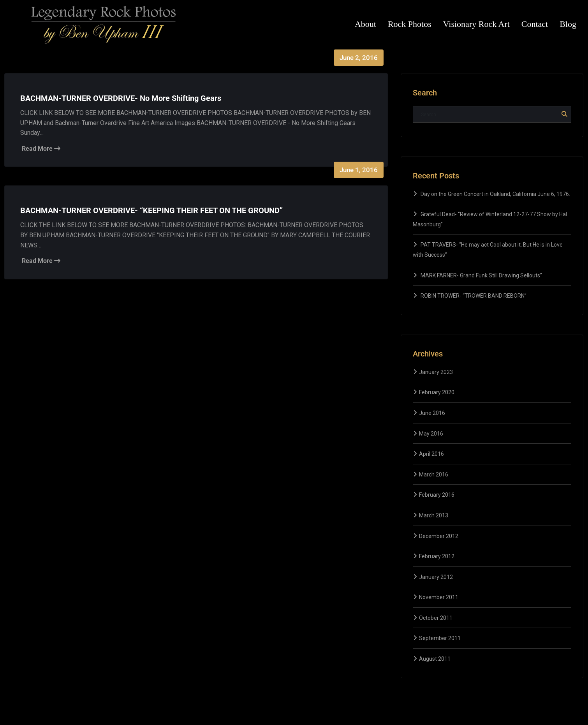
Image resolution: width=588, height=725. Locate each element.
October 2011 (436, 618)
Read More (41, 149)
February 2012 (437, 556)
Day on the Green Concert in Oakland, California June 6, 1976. (495, 194)
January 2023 (436, 372)
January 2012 (436, 577)
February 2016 (437, 495)
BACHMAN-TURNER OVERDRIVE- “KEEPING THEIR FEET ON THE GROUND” (151, 210)
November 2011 (439, 597)
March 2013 (434, 515)
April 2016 (431, 454)
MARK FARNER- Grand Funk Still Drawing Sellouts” (481, 275)
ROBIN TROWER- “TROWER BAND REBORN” (474, 296)
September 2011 (440, 638)
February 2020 (437, 392)
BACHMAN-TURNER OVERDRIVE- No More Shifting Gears (121, 98)
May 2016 (431, 434)
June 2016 (432, 413)
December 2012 (439, 536)
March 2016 (434, 475)
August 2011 (435, 659)
